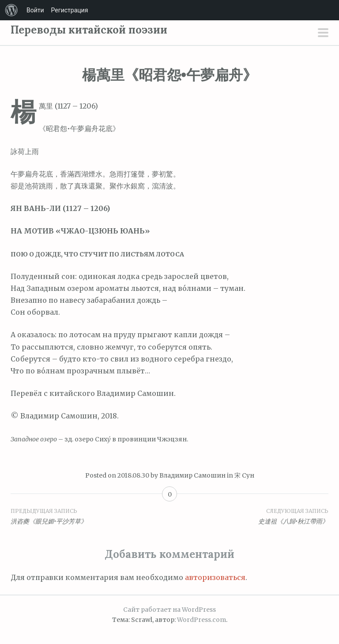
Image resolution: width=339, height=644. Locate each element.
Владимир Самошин (192, 475)
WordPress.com (202, 620)
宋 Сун (244, 475)
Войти (35, 10)
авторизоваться (215, 577)
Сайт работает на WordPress (169, 610)
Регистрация (70, 10)
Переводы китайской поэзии (89, 30)
